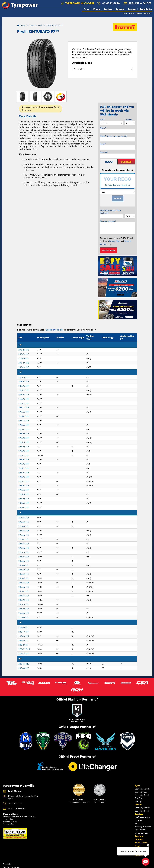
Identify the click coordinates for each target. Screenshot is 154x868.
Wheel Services (141, 833)
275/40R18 (24, 617)
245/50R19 (24, 645)
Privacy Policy (115, 241)
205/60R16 (24, 359)
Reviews (148, 14)
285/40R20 (24, 668)
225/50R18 (24, 552)
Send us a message (17, 809)
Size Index (7, 864)
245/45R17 (24, 507)
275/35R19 (24, 654)
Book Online (146, 9)
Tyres (86, 9)
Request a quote (138, 3)
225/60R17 (24, 490)
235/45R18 (24, 561)
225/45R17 (24, 408)
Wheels (96, 9)
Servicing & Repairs (143, 827)
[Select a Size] (102, 69)
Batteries (138, 820)
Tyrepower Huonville (77, 3)
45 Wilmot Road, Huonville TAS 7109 (23, 797)
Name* (103, 128)
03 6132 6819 (111, 3)
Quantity (128, 120)
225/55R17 (24, 455)
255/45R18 (24, 613)
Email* (103, 144)
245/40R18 (24, 565)
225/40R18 (24, 522)
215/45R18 (24, 518)
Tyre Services (140, 830)
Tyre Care (139, 798)
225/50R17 (24, 434)
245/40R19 (24, 636)
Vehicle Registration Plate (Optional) (110, 212)
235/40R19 (24, 628)
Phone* (114, 136)
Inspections (139, 824)
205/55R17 (24, 382)
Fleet (125, 14)
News (131, 14)
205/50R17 (24, 377)
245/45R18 (24, 578)
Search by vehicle (54, 330)
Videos (139, 14)
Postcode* (104, 152)
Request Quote (109, 250)
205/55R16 (24, 350)
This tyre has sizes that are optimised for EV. (40, 109)
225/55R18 (24, 557)
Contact (132, 9)
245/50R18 (24, 600)
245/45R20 (24, 664)
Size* (102, 120)
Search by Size (141, 792)
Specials (120, 9)
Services (108, 9)
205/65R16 (24, 367)
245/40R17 (24, 503)
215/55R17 (24, 399)
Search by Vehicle (142, 789)
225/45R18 (24, 531)
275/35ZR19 (24, 649)
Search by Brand (142, 795)
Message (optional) (108, 221)
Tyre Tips (138, 801)
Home (21, 25)
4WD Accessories (142, 817)
